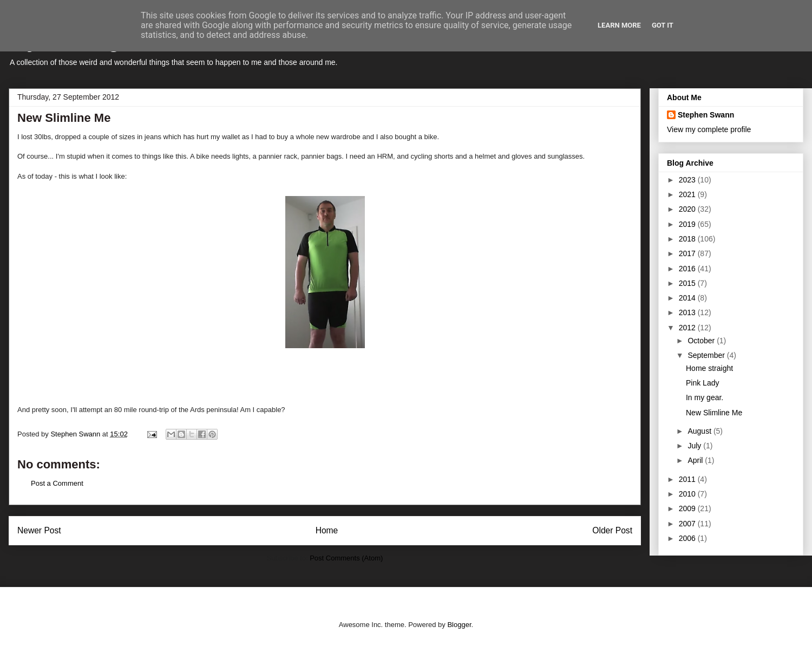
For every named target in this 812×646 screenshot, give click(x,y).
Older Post (612, 530)
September (707, 355)
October (702, 341)
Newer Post (39, 530)
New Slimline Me (714, 413)
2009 (688, 508)
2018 (688, 239)
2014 (688, 298)
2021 (688, 194)
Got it (663, 25)
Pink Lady (702, 383)
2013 (688, 312)
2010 (688, 494)
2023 (688, 180)
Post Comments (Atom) (346, 558)
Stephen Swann (706, 115)
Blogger (459, 625)
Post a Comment (57, 483)
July (695, 446)
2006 (688, 538)
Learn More (619, 25)
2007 (688, 524)
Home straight (709, 368)
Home (327, 530)
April (696, 460)
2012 (688, 328)
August (700, 431)
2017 (688, 253)
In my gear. (705, 397)
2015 (688, 283)
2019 (688, 224)
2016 (688, 269)
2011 (688, 479)
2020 (688, 209)
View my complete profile (709, 129)
